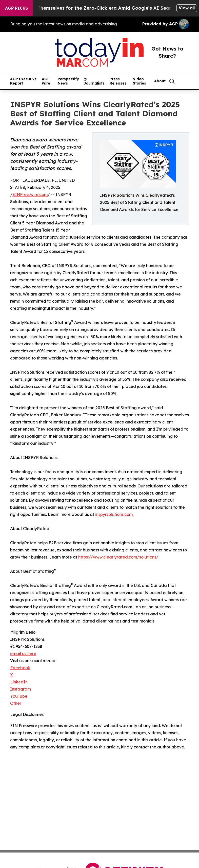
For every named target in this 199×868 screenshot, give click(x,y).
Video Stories (140, 81)
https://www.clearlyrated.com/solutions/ (118, 557)
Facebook (20, 668)
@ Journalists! (95, 81)
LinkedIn (19, 682)
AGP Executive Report (23, 81)
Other (16, 703)
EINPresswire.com (30, 194)
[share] (185, 81)
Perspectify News (68, 81)
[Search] (172, 81)
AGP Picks (16, 8)
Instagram (21, 689)
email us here (23, 653)
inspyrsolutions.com (114, 514)
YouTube (19, 696)
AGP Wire (46, 81)
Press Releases (118, 81)
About (160, 81)
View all (187, 8)
